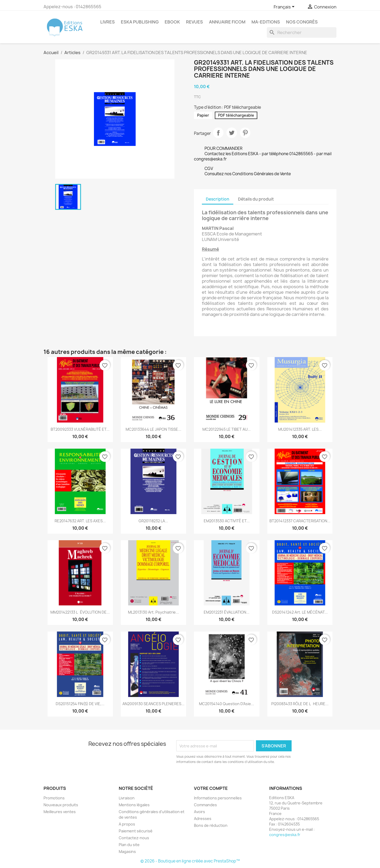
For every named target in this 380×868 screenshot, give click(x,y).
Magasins (127, 852)
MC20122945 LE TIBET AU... (227, 429)
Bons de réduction (211, 825)
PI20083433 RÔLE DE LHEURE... (300, 704)
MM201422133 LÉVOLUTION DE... (80, 612)
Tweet (232, 133)
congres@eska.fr (285, 835)
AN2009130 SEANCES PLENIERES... (153, 704)
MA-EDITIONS (266, 22)
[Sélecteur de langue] (285, 7)
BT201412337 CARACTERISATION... (300, 521)
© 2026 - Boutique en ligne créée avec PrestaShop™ (190, 861)
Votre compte (211, 788)
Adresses (203, 819)
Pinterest (245, 133)
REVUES (194, 22)
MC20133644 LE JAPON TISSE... (153, 429)
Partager (218, 133)
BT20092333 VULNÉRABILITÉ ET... (80, 429)
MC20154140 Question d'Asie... (227, 704)
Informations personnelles (218, 798)
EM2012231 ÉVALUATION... (227, 612)
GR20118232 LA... (153, 521)
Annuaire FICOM (227, 22)
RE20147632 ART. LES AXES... (80, 521)
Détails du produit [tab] (256, 199)
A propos (127, 824)
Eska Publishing (140, 22)
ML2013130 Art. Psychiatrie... (153, 612)
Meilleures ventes (60, 812)
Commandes (205, 805)
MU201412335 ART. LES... (300, 429)
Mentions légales (134, 805)
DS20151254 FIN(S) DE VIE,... (80, 704)
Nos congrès (302, 22)
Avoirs (199, 812)
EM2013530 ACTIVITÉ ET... (227, 521)
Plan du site (129, 845)
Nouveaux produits (61, 805)
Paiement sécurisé (136, 831)
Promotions (54, 798)
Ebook (172, 22)
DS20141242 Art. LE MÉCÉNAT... (300, 612)
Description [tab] (218, 199)
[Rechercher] (302, 32)
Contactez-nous (134, 838)
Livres (108, 22)
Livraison (127, 798)
